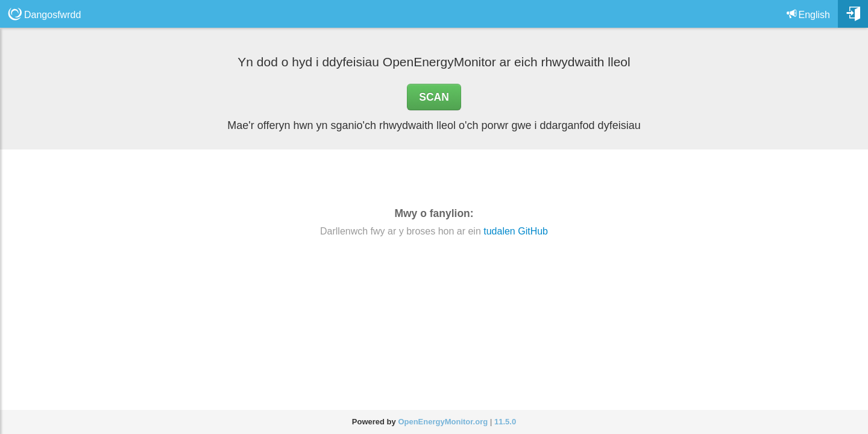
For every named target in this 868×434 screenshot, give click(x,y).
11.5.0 (505, 422)
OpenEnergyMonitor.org (443, 422)
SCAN (434, 97)
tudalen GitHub (516, 231)
